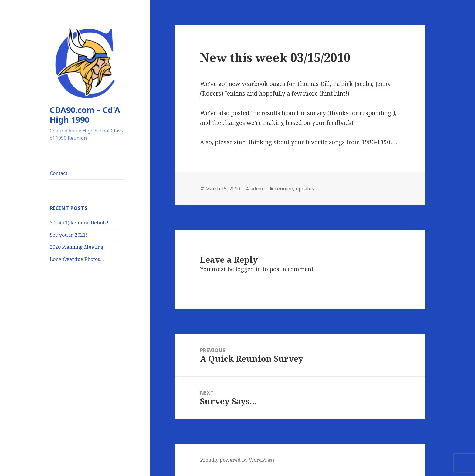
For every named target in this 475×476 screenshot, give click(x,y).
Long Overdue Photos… (77, 259)
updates (305, 189)
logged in (248, 269)
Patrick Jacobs (353, 84)
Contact (59, 173)
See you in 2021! (69, 235)
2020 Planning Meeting (77, 247)
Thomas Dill (313, 84)
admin (258, 189)
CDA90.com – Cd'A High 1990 (85, 115)
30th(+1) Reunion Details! (79, 223)
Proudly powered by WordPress (237, 460)
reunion (284, 189)
